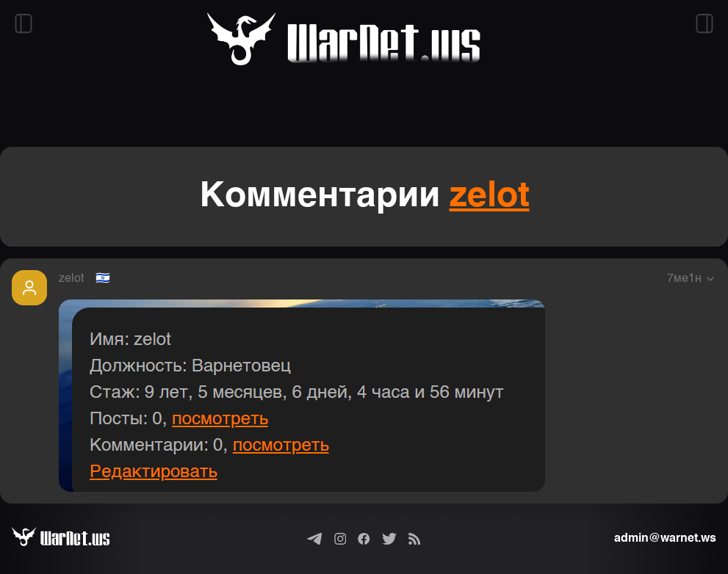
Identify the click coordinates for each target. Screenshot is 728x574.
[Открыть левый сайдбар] (24, 23)
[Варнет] (72, 539)
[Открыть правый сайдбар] (704, 23)
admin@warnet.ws (665, 539)
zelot (490, 197)
